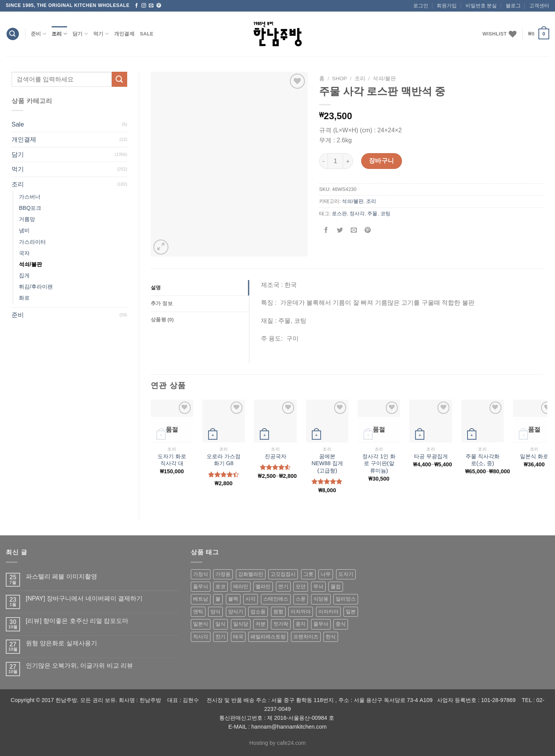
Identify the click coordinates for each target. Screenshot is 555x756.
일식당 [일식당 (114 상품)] (241, 624)
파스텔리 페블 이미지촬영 (61, 576)
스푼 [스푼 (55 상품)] (301, 599)
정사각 (357, 213)
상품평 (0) (162, 320)
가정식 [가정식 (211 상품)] (201, 574)
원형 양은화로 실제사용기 (61, 643)
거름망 (27, 219)
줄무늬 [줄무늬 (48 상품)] (321, 624)
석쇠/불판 (30, 264)
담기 (80, 34)
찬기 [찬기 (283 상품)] (220, 637)
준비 (39, 34)
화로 (24, 298)
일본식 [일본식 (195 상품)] (201, 624)
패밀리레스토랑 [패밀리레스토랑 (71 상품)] (268, 637)
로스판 (339, 213)
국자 (24, 253)
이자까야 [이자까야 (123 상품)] (301, 612)
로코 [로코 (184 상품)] (220, 586)
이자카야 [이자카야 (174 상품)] (328, 612)
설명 (156, 288)
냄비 (24, 230)
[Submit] (119, 79)
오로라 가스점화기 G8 (224, 460)
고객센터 (539, 6)
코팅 (385, 213)
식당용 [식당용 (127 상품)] (321, 599)
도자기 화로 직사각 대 (172, 460)
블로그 (513, 6)
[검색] (13, 34)
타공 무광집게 (431, 456)
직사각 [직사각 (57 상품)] (201, 637)
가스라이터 (32, 242)
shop (340, 78)
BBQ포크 (30, 208)
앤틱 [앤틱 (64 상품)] (198, 612)
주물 (372, 213)
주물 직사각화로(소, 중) (483, 460)
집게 (24, 275)
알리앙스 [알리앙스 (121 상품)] (346, 599)
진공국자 (276, 456)
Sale (147, 34)
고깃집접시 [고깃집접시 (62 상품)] (283, 574)
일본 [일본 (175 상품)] (351, 612)
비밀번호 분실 (481, 6)
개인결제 (124, 34)
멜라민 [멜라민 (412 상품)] (263, 586)
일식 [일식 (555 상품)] (220, 624)
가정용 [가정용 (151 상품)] (223, 574)
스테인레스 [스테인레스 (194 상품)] (276, 599)
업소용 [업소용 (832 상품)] (258, 612)
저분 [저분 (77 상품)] (261, 624)
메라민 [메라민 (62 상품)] (241, 586)
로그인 (421, 6)
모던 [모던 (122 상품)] (301, 586)
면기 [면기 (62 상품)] (283, 586)
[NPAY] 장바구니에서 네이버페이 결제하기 (84, 598)
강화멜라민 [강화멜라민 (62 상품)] (251, 574)
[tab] (200, 288)
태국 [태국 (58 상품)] (238, 637)
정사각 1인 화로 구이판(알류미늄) (379, 463)
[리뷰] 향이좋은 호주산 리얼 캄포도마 (77, 621)
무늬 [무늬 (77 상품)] (318, 586)
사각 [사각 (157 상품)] (251, 599)
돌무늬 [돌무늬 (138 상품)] (201, 586)
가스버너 (30, 197)
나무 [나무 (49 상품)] (326, 574)
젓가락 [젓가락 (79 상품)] (281, 624)
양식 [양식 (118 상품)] (215, 612)
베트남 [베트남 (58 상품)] (201, 599)
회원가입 (447, 6)
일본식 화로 (534, 456)
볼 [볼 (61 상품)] (218, 599)
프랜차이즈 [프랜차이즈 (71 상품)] (306, 637)
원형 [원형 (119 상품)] (278, 612)
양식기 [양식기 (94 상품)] (236, 612)
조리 (59, 34)
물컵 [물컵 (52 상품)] (336, 586)
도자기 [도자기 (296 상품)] (346, 574)
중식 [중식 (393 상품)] (341, 624)
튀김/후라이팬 (36, 287)
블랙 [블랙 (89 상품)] (233, 599)
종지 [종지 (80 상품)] (301, 624)
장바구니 (382, 161)
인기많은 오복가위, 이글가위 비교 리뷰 (79, 666)
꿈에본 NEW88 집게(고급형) (327, 463)
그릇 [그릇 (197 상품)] (308, 574)
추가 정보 (162, 303)
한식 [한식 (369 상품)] (331, 637)
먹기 (101, 34)
